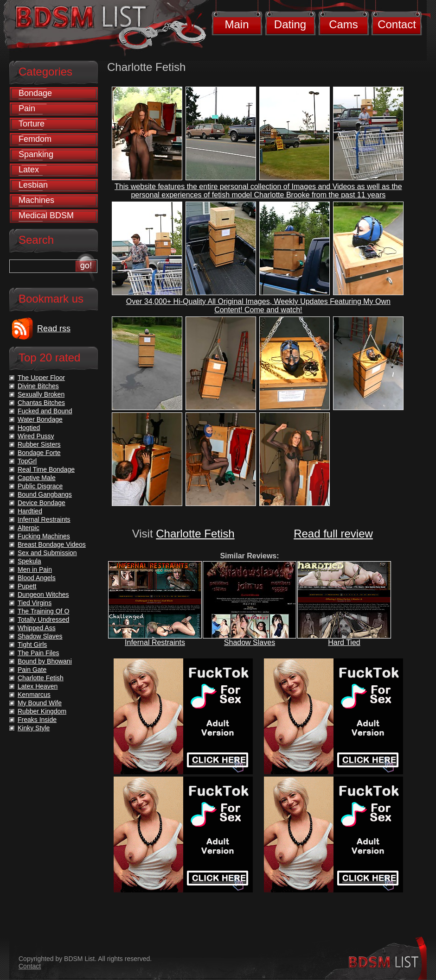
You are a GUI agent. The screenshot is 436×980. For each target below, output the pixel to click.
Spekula (29, 561)
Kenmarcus (34, 695)
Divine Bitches (38, 386)
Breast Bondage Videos (52, 544)
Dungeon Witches (43, 594)
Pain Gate (32, 670)
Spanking (36, 154)
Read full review (333, 534)
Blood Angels (37, 578)
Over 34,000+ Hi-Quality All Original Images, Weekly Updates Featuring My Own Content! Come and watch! (258, 306)
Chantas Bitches (41, 403)
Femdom (35, 139)
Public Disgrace (40, 486)
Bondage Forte (39, 453)
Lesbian (33, 185)
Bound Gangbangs (45, 494)
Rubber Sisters (39, 444)
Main (237, 24)
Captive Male (37, 478)
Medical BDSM (46, 215)
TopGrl (27, 461)
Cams (343, 24)
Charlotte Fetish (195, 534)
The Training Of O (43, 611)
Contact (397, 24)
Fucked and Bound (45, 411)
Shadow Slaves (250, 642)
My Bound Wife (40, 703)
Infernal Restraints (155, 642)
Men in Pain (35, 569)
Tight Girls (32, 645)
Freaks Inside (37, 720)
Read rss (54, 329)
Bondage (35, 93)
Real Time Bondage (46, 469)
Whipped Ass (37, 628)
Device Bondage (42, 503)
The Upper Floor (41, 378)
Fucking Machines (44, 536)
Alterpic (29, 528)
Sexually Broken (41, 394)
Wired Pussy (36, 436)
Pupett (27, 586)
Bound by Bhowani (45, 661)
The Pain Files (38, 653)
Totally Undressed (43, 620)
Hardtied (30, 511)
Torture (32, 124)
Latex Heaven (38, 686)
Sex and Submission (47, 553)
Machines (36, 200)
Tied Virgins (35, 603)
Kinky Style (34, 728)
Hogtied (29, 428)
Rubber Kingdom (42, 711)
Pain (27, 108)
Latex (29, 170)
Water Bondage (40, 419)
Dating (290, 24)
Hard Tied (344, 642)
